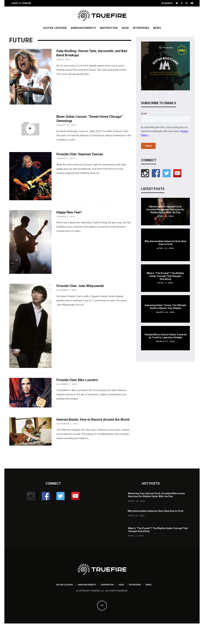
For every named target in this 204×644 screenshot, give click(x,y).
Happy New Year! (69, 212)
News (157, 28)
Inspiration (109, 28)
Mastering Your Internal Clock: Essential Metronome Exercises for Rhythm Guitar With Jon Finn (165, 210)
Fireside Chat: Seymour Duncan (80, 154)
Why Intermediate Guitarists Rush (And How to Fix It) (156, 511)
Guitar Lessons (55, 28)
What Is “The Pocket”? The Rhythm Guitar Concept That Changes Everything (165, 276)
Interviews (141, 28)
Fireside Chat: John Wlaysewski (80, 286)
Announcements (83, 28)
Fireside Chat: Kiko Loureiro (77, 380)
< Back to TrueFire (21, 3)
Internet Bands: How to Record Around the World (93, 420)
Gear (125, 28)
